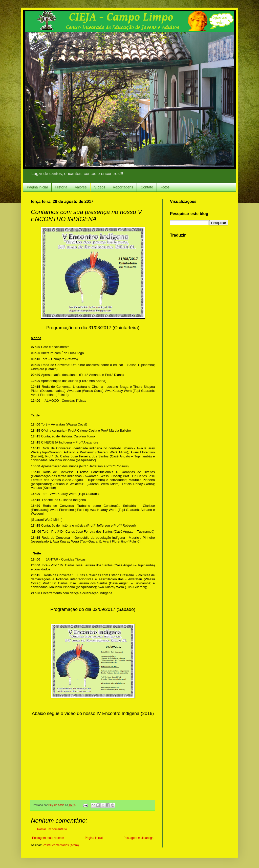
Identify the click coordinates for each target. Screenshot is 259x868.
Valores (81, 187)
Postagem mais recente (48, 838)
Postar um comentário (52, 829)
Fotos (165, 187)
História (61, 187)
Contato (147, 187)
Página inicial (37, 187)
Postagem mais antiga (138, 838)
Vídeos (100, 187)
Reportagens (123, 187)
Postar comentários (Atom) (61, 845)
